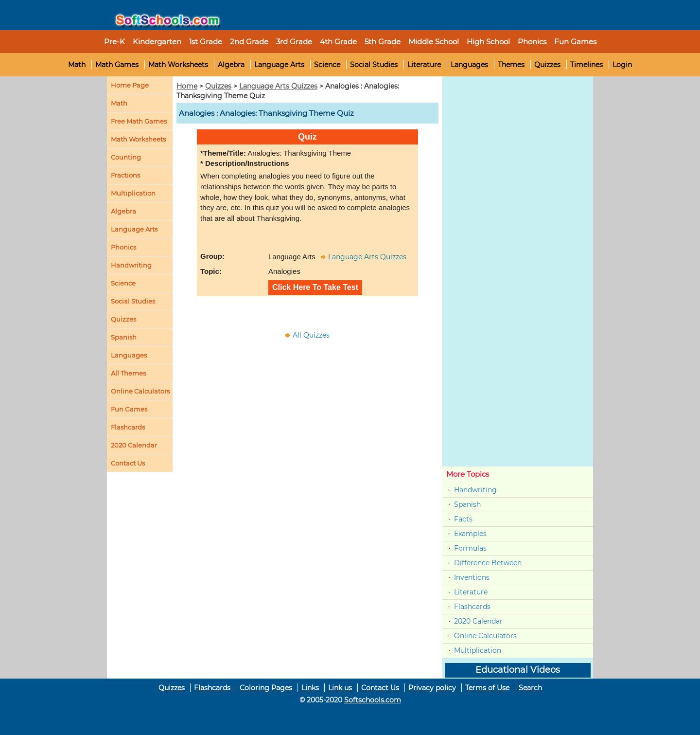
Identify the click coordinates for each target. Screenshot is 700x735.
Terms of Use (487, 688)
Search (530, 688)
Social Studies (374, 65)
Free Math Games (139, 121)
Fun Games (575, 42)
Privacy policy (432, 688)
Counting (126, 157)
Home (187, 86)
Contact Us (380, 688)
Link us (340, 688)
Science (327, 65)
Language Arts (279, 65)
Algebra (231, 65)
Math (77, 65)
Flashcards (472, 607)
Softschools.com (373, 700)
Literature (424, 65)
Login (622, 65)
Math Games (117, 65)
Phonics (123, 247)
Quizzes (547, 65)
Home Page (130, 85)
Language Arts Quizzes (278, 86)
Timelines (586, 65)
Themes (511, 65)
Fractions (125, 175)
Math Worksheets (178, 65)
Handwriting (131, 265)
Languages (469, 65)
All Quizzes (311, 335)
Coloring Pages (266, 688)
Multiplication (133, 193)
